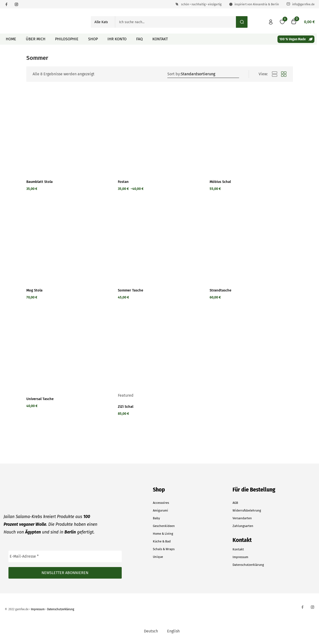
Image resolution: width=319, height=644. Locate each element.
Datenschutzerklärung (248, 565)
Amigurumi (160, 510)
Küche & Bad (162, 541)
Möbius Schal (222, 182)
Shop (93, 39)
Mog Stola (35, 290)
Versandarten (242, 518)
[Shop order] (209, 74)
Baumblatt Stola (41, 182)
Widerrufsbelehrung (247, 510)
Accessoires (161, 503)
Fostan (124, 182)
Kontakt (160, 39)
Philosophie (67, 39)
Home (11, 39)
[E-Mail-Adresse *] (65, 556)
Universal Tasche (42, 399)
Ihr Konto (117, 39)
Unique (158, 557)
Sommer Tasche (132, 290)
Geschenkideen (164, 526)
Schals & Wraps (164, 549)
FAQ (139, 39)
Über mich (36, 39)
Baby (156, 518)
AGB (235, 503)
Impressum (240, 557)
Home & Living (163, 534)
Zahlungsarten (243, 526)
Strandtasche (222, 290)
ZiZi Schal (127, 407)
